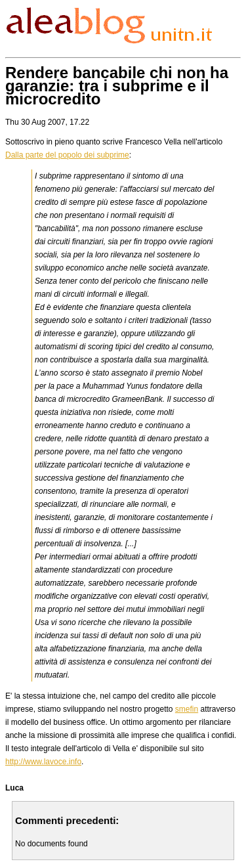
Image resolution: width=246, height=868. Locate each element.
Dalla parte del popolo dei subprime (67, 155)
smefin (187, 709)
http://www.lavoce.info (43, 762)
